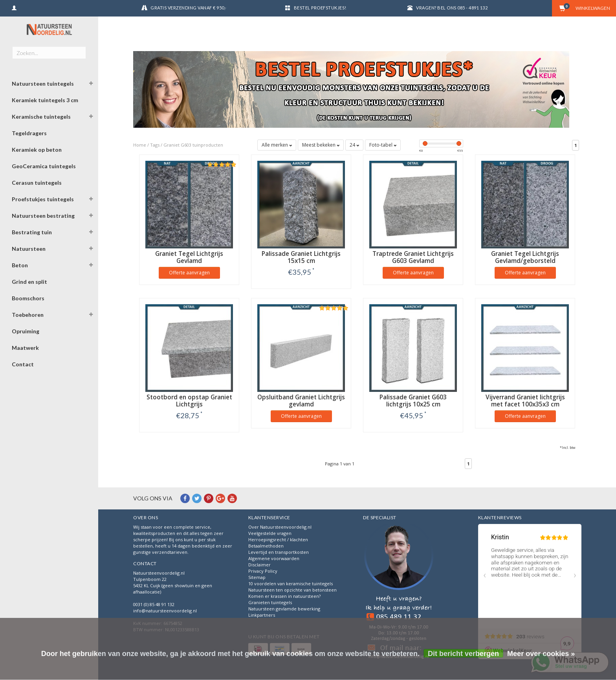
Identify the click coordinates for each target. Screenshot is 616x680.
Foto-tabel (383, 145)
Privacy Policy (263, 571)
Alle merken (277, 145)
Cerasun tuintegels (37, 183)
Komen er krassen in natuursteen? (284, 596)
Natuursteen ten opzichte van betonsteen (292, 590)
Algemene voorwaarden (274, 558)
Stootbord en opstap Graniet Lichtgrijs (189, 401)
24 (354, 145)
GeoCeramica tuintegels (44, 166)
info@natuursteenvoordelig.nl (165, 611)
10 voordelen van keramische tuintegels (291, 584)
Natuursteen (29, 249)
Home (140, 145)
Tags (155, 145)
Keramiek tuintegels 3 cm (45, 100)
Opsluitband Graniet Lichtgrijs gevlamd (301, 401)
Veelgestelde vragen (270, 533)
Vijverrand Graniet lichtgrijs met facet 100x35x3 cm (525, 401)
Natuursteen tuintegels (43, 84)
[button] (91, 85)
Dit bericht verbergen (463, 654)
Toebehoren (28, 315)
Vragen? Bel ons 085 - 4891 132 (452, 8)
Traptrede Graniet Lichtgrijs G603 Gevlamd (413, 257)
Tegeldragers (29, 133)
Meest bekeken (321, 145)
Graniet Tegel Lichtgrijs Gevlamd (189, 257)
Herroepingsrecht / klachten (278, 539)
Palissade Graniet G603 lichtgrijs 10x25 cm (413, 401)
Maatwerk (25, 348)
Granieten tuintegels (270, 602)
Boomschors (28, 298)
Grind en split (29, 282)
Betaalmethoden (266, 546)
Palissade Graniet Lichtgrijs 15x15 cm (301, 257)
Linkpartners (262, 615)
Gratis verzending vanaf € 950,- (189, 8)
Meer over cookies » (541, 654)
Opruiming (26, 331)
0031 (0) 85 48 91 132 (154, 604)
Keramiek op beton (37, 150)
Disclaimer (259, 565)
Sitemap (257, 577)
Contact (23, 364)
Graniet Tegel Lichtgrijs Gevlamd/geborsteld (525, 257)
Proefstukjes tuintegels (43, 199)
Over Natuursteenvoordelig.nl (280, 527)
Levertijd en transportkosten (279, 552)
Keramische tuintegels (41, 117)
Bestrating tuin (32, 232)
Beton (20, 265)
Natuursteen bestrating (43, 216)
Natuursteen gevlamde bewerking (284, 609)
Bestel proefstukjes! (320, 8)
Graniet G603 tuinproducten (193, 145)
